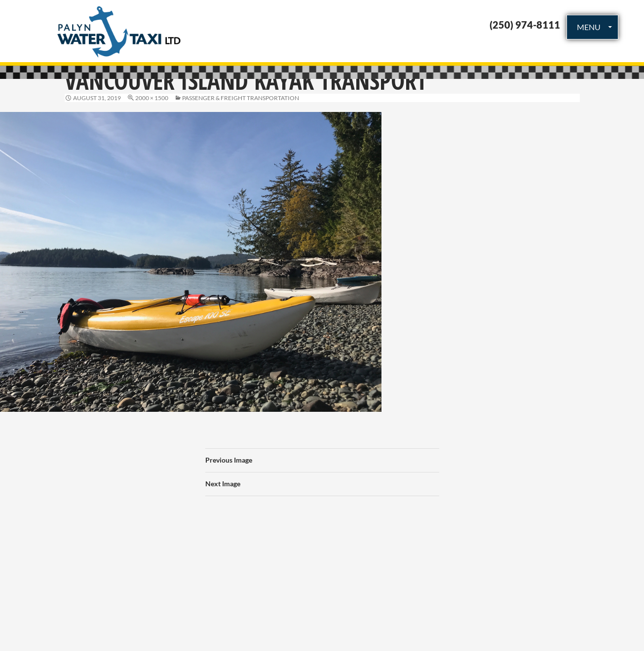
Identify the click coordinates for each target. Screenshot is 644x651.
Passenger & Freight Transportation (241, 98)
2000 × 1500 (152, 98)
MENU (589, 27)
